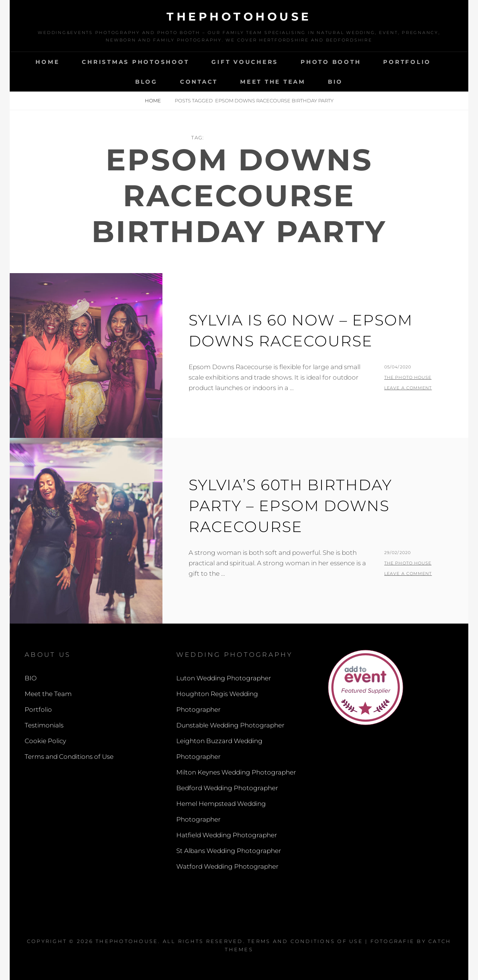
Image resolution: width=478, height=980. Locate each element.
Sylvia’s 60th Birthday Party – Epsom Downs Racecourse (290, 506)
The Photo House (408, 377)
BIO (335, 82)
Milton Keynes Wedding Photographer (236, 772)
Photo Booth (331, 62)
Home (47, 62)
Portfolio (407, 62)
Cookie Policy (45, 741)
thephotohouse (239, 17)
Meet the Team (273, 82)
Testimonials (44, 725)
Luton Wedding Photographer (224, 678)
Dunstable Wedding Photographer (230, 725)
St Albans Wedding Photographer (229, 851)
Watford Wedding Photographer (227, 866)
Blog (146, 82)
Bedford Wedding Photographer (227, 788)
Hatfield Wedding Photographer (227, 835)
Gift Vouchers (245, 62)
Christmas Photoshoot (135, 62)
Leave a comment (408, 388)
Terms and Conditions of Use (69, 757)
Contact (199, 82)
